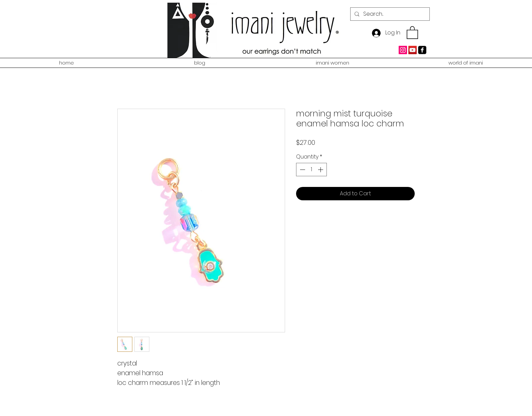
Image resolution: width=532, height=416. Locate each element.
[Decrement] (302, 170)
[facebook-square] (422, 50)
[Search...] (389, 14)
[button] (412, 32)
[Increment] (321, 170)
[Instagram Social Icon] (403, 50)
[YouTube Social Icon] (413, 50)
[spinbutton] (311, 170)
